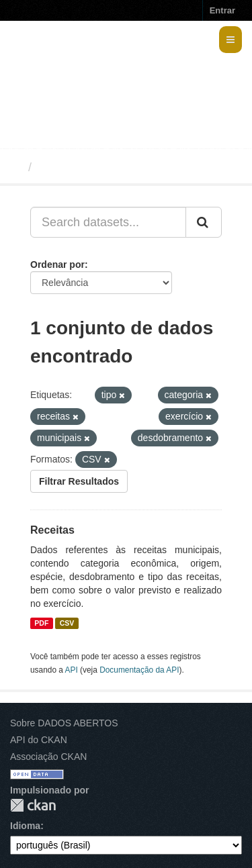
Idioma (25, 826)
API (72, 670)
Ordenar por (57, 264)
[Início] (16, 167)
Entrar (222, 10)
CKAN (33, 805)
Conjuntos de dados (96, 167)
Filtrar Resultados (79, 481)
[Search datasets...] (108, 222)
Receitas (52, 530)
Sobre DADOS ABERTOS (64, 723)
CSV (67, 623)
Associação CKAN (48, 757)
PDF (41, 623)
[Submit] (204, 222)
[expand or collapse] (230, 40)
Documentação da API (139, 670)
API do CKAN (39, 740)
